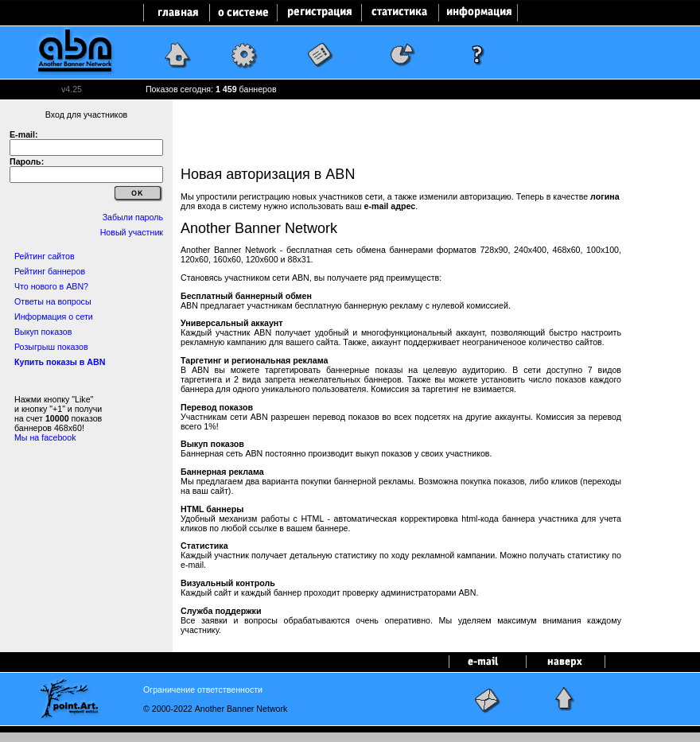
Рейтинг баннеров (50, 271)
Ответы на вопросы (53, 301)
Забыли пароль (133, 217)
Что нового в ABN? (51, 286)
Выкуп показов (43, 332)
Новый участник (132, 232)
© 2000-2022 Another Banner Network (215, 709)
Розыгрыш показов (51, 347)
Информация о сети (54, 317)
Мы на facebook (45, 437)
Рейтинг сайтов (45, 256)
